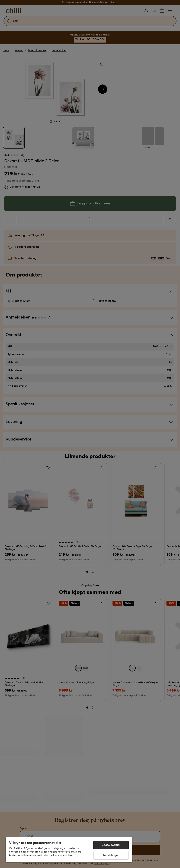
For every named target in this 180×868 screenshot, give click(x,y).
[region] (69, 850)
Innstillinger (111, 855)
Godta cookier (111, 845)
